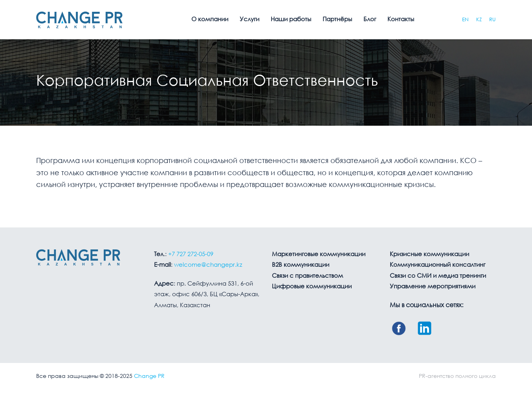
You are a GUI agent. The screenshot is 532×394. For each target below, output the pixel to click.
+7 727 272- (191, 255)
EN (465, 20)
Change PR (149, 376)
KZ (479, 20)
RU (493, 20)
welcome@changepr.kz (208, 265)
